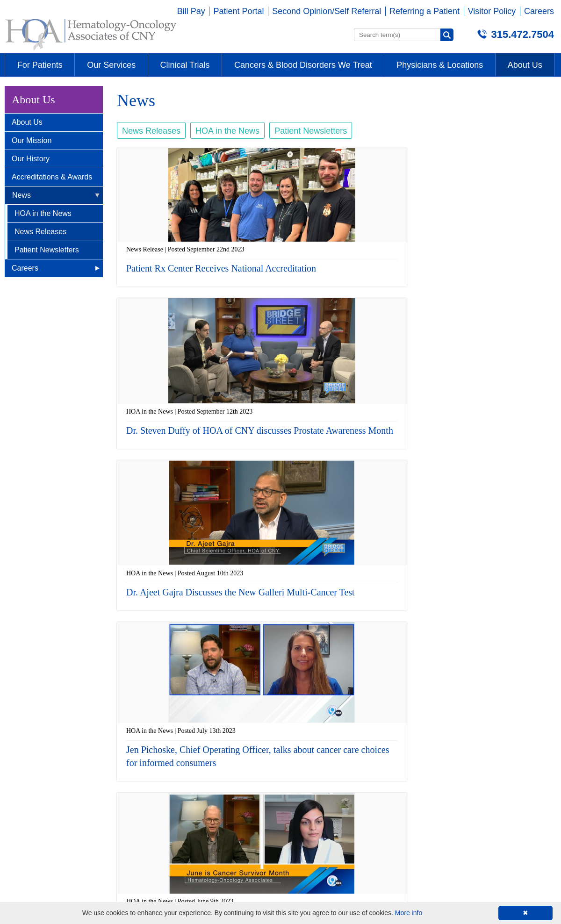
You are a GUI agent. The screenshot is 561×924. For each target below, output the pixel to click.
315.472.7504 (522, 34)
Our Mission (32, 140)
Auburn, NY (302, 745)
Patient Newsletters (47, 250)
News (22, 195)
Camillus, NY (168, 745)
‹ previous (271, 686)
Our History (31, 159)
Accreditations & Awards (52, 177)
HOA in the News (43, 213)
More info (409, 913)
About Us (27, 122)
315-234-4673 (444, 786)
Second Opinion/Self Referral (327, 11)
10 (390, 686)
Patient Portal (238, 11)
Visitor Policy (492, 11)
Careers (539, 11)
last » (429, 686)
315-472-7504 (32, 786)
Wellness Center (449, 745)
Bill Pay (191, 11)
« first (244, 686)
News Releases (40, 232)
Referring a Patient (424, 11)
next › (408, 686)
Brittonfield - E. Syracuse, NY (61, 745)
